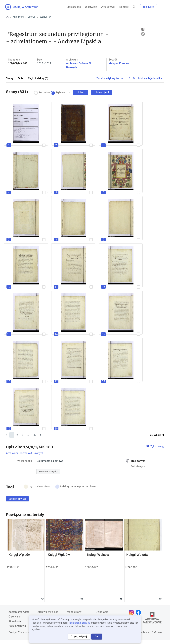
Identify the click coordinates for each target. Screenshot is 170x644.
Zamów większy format (110, 78)
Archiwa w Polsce (48, 612)
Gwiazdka (42, 599)
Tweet (143, 34)
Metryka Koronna (119, 63)
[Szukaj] (134, 7)
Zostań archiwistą (19, 612)
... (28, 435)
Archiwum (18, 17)
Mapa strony (74, 612)
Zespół (32, 17)
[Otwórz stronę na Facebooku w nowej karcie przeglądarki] (139, 612)
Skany (10, 78)
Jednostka (45, 17)
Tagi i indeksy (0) (38, 78)
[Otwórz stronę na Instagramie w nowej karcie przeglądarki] (132, 612)
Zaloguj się (149, 7)
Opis (21, 78)
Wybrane (59, 92)
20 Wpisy (157, 435)
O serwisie (91, 7)
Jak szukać (74, 7)
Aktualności (108, 7)
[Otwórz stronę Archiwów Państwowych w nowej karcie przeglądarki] (152, 618)
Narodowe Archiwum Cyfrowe (144, 632)
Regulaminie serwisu (79, 623)
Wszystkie (43, 92)
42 (35, 435)
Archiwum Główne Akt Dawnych (25, 453)
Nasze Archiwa (17, 626)
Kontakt (124, 7)
